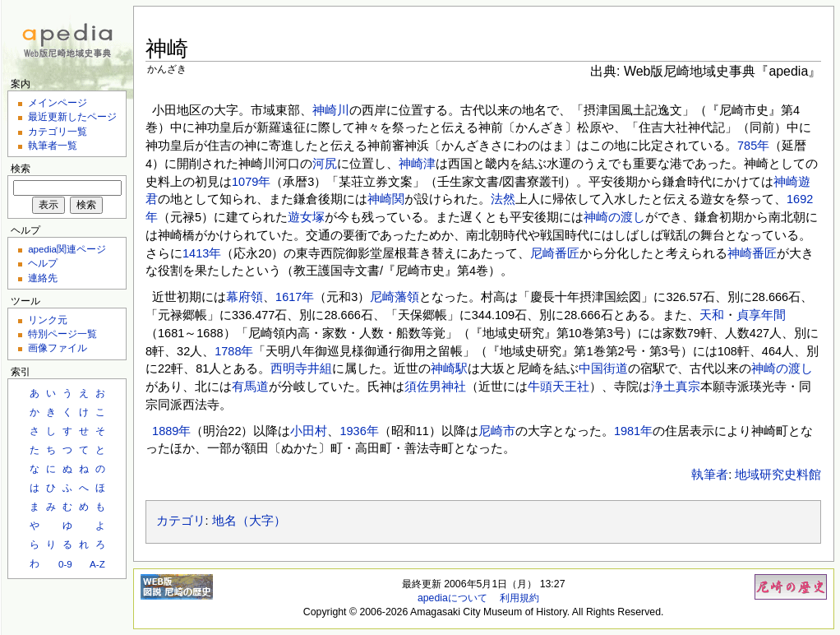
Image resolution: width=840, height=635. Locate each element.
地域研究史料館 (778, 475)
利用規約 (519, 598)
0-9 (65, 564)
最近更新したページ (72, 116)
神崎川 (331, 110)
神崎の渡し (614, 217)
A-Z (97, 564)
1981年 (633, 431)
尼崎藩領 (395, 297)
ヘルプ (43, 263)
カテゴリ (181, 521)
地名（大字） (249, 521)
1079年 (251, 182)
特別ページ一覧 (62, 334)
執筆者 (710, 475)
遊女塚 (306, 217)
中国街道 (603, 368)
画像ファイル (58, 348)
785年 (753, 146)
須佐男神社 (435, 387)
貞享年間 (761, 315)
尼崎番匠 (555, 253)
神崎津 (417, 164)
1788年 (234, 351)
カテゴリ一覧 (58, 131)
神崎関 (386, 199)
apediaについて (452, 598)
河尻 (325, 164)
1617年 (295, 297)
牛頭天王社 (558, 387)
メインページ (58, 102)
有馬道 (250, 387)
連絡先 (43, 278)
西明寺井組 (301, 368)
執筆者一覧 (53, 145)
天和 (712, 315)
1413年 (202, 253)
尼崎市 (497, 431)
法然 (503, 199)
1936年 (359, 431)
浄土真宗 (676, 387)
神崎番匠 (752, 253)
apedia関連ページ (67, 249)
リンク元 (48, 320)
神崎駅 (449, 368)
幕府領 (245, 297)
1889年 (171, 431)
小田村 (309, 431)
